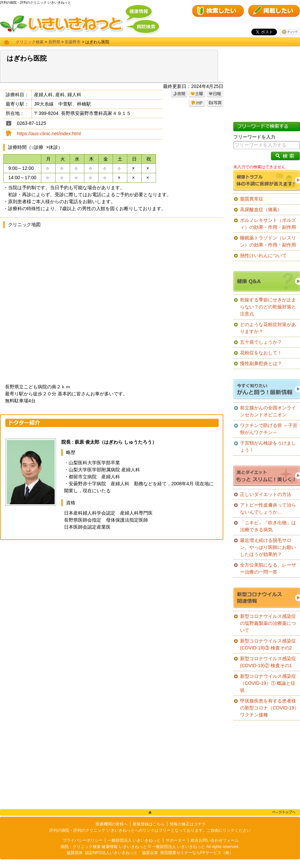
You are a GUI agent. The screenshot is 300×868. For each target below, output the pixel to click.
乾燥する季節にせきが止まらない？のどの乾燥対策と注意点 (268, 307)
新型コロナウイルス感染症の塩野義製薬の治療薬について (268, 623)
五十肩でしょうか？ (261, 342)
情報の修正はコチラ (188, 824)
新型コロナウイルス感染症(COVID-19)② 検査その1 (268, 662)
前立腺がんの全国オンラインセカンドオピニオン (268, 411)
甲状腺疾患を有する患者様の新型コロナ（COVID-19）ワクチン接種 (269, 708)
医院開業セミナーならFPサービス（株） (197, 853)
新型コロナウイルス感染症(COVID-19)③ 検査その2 (268, 644)
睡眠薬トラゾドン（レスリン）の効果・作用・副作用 (268, 241)
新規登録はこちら (149, 824)
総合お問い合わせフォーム (215, 840)
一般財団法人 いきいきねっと (134, 840)
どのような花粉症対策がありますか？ (268, 328)
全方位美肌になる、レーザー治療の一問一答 (268, 568)
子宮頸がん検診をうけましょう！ (268, 446)
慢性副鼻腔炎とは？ (261, 363)
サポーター (176, 840)
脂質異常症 (252, 199)
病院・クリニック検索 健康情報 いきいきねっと (104, 847)
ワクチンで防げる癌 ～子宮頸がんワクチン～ (269, 429)
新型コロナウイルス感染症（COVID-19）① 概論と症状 (268, 683)
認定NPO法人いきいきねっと (111, 853)
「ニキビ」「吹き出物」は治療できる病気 (268, 526)
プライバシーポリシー (83, 840)
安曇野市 (73, 42)
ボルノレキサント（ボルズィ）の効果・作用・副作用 (268, 224)
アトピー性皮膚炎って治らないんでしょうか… (268, 508)
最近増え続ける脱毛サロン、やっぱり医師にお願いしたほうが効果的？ (268, 547)
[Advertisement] (112, 593)
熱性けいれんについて (263, 255)
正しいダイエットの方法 (266, 494)
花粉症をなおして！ (261, 353)
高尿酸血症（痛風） (261, 210)
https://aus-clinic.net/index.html (49, 134)
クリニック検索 (30, 42)
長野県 (54, 42)
